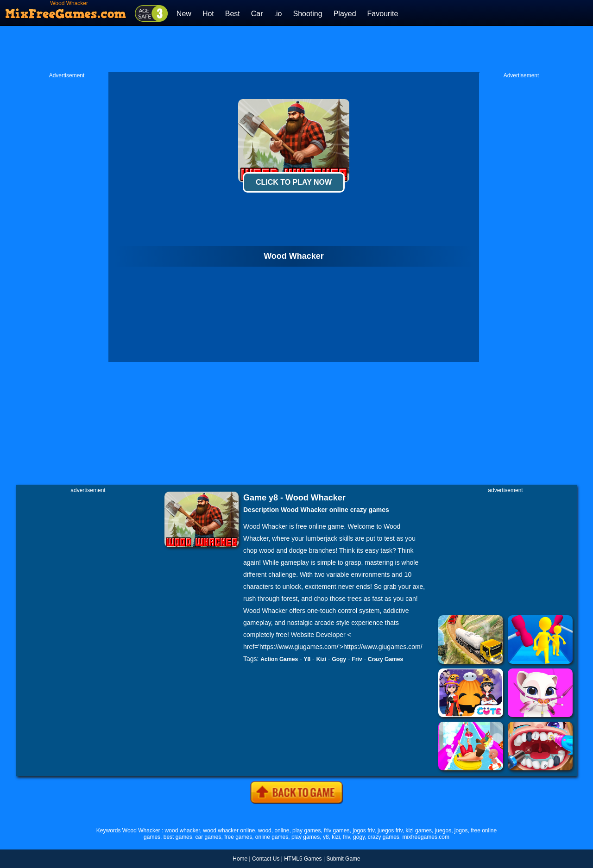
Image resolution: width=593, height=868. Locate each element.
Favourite (383, 14)
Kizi (321, 659)
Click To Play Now (294, 182)
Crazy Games (385, 659)
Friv (357, 659)
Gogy (339, 659)
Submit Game (343, 859)
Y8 (307, 659)
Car (257, 14)
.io (278, 14)
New (184, 14)
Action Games (279, 659)
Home (240, 859)
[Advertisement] (296, 49)
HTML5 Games (303, 859)
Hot (208, 14)
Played (345, 14)
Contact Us (266, 859)
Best (233, 14)
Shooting (307, 14)
